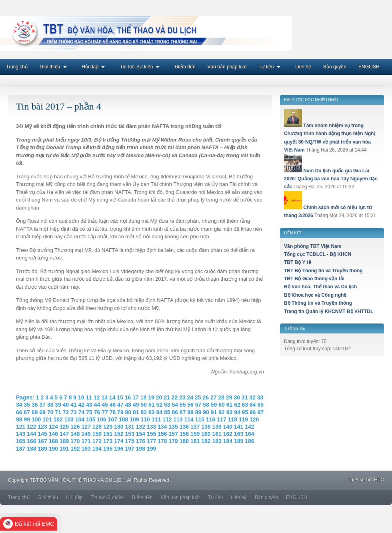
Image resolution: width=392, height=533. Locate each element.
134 (162, 427)
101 (47, 419)
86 (175, 412)
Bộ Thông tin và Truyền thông (318, 303)
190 (53, 449)
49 (136, 405)
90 (206, 412)
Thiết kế (356, 480)
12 (97, 397)
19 (151, 397)
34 (19, 405)
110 (145, 419)
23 (182, 397)
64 (253, 405)
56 (190, 405)
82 (144, 412)
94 (237, 412)
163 (239, 434)
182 (206, 441)
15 (120, 397)
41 (74, 405)
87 (183, 412)
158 (184, 434)
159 (195, 434)
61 (230, 405)
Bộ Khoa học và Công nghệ (315, 295)
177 (151, 441)
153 (130, 434)
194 (97, 449)
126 (75, 427)
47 (120, 405)
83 (152, 412)
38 (50, 405)
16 (128, 397)
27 (214, 397)
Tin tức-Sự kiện (141, 67)
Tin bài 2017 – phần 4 (59, 106)
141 (239, 427)
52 (159, 405)
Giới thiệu (55, 67)
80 (128, 412)
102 (58, 419)
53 (167, 405)
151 (108, 434)
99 (27, 419)
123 (43, 427)
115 (200, 419)
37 (42, 405)
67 (27, 412)
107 (113, 419)
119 (243, 419)
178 (162, 441)
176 (141, 441)
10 (81, 397)
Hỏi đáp (95, 67)
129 (108, 427)
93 (230, 412)
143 (21, 434)
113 (178, 419)
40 (66, 405)
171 (86, 441)
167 (43, 441)
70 (50, 412)
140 (228, 427)
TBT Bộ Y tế (298, 262)
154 (141, 434)
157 (173, 434)
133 (151, 427)
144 (31, 434)
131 (130, 427)
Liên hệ (303, 67)
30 (237, 397)
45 (105, 405)
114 (189, 419)
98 (19, 419)
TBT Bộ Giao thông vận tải (314, 279)
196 (119, 449)
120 (254, 419)
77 (105, 412)
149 (86, 434)
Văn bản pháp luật (227, 67)
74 (82, 412)
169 (64, 441)
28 (221, 397)
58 (206, 405)
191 (64, 449)
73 (74, 412)
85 (167, 412)
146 (53, 434)
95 (245, 412)
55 (183, 405)
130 (119, 427)
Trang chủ (17, 67)
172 (97, 441)
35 (27, 405)
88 (190, 412)
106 (101, 419)
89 (198, 412)
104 (80, 419)
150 (97, 434)
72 (66, 412)
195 (108, 449)
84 (159, 412)
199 (151, 449)
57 (198, 405)
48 (128, 405)
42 (82, 405)
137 (195, 427)
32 (252, 397)
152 (119, 434)
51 (152, 405)
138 (206, 427)
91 (214, 412)
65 (261, 405)
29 (229, 397)
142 (249, 427)
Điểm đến (185, 67)
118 (232, 419)
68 (35, 412)
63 (245, 405)
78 (113, 412)
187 (21, 449)
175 (130, 441)
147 (64, 434)
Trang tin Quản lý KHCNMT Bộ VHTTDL (329, 311)
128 (97, 427)
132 (141, 427)
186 (249, 441)
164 (249, 434)
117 (221, 419)
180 (184, 441)
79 (120, 412)
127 (86, 427)
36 (35, 405)
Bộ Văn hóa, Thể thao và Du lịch (320, 287)
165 (21, 441)
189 (43, 449)
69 (42, 412)
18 (144, 397)
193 (86, 449)
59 (214, 405)
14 (112, 397)
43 (89, 405)
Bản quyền (335, 67)
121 (21, 427)
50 (144, 405)
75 (89, 412)
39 (58, 405)
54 (175, 405)
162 (228, 434)
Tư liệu (271, 67)
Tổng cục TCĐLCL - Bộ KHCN (318, 254)
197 (130, 449)
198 (141, 449)
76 (97, 412)
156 (162, 434)
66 (19, 412)
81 (136, 412)
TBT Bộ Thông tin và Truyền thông (323, 271)
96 (253, 412)
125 (64, 427)
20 (159, 397)
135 (173, 427)
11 (89, 397)
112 (167, 419)
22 (175, 397)
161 (217, 434)
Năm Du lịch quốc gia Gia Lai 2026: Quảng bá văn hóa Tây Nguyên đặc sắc (331, 179)
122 (31, 427)
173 (108, 441)
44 (97, 405)
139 (217, 427)
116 (211, 419)
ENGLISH (369, 67)
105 (91, 419)
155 (151, 434)
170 (75, 441)
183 (217, 441)
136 (184, 427)
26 (206, 397)
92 (222, 412)
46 (113, 405)
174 (119, 441)
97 (261, 412)
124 (53, 427)
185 (239, 441)
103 (69, 419)
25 (198, 397)
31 (245, 397)
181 (195, 441)
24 (190, 397)
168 (53, 441)
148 (75, 434)
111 (156, 419)
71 (58, 412)
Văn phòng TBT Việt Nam (313, 246)
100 (36, 419)
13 (104, 397)
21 (167, 397)
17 (136, 397)
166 (31, 441)
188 (31, 449)
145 (43, 434)
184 (228, 441)
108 (123, 419)
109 (134, 419)
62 (237, 405)
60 (222, 405)
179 (173, 441)
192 (75, 449)
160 (206, 434)
